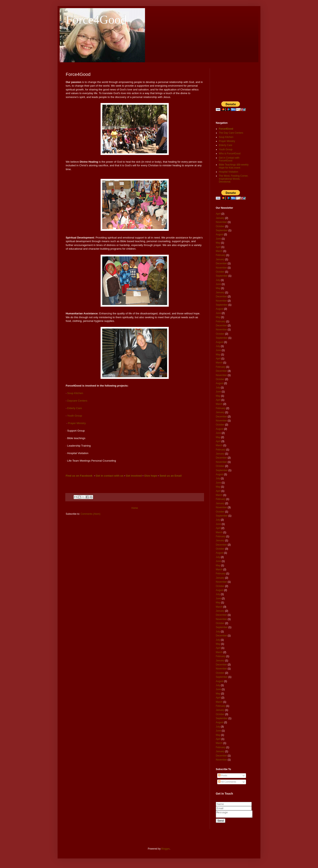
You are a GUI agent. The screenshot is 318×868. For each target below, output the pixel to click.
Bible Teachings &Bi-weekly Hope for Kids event (234, 166)
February (221, 255)
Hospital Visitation (228, 172)
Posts (223, 776)
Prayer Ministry (77, 423)
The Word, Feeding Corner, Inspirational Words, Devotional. (234, 179)
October (220, 226)
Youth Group (75, 416)
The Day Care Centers (231, 133)
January (220, 218)
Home (135, 508)
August (220, 234)
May (218, 243)
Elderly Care (75, 408)
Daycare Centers (77, 401)
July (218, 280)
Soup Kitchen (75, 393)
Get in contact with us (109, 476)
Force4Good (96, 19)
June (218, 239)
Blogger (165, 850)
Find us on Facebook (79, 476)
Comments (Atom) (90, 514)
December (221, 263)
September (222, 230)
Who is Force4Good (230, 154)
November (221, 222)
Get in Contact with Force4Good (229, 159)
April (218, 214)
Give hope (151, 476)
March (219, 251)
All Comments (227, 782)
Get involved (134, 476)
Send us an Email (170, 476)
